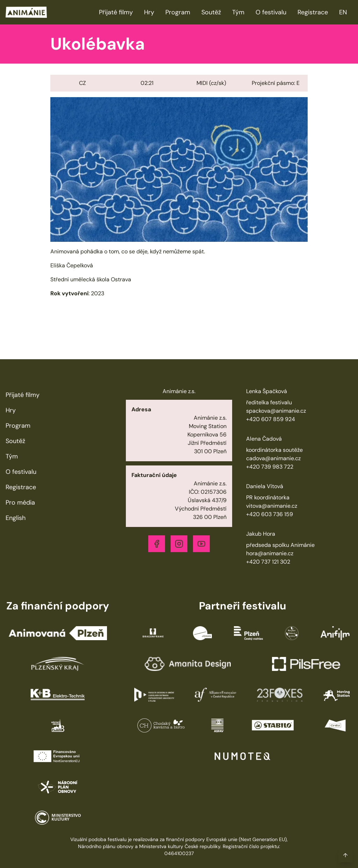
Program (178, 12)
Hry (149, 12)
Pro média (20, 502)
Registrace (313, 12)
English (16, 518)
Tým (238, 12)
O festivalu (271, 12)
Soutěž (211, 12)
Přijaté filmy (116, 12)
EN (343, 12)
